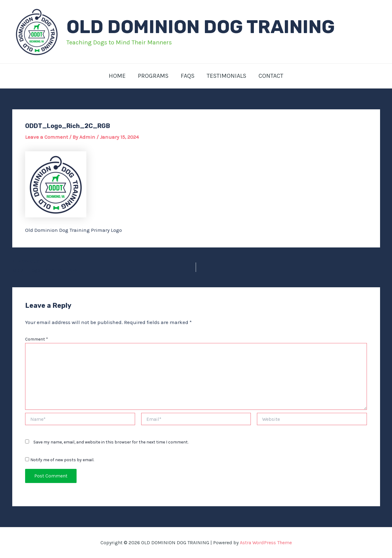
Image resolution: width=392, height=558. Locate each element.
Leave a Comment (47, 137)
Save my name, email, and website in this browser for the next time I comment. (111, 442)
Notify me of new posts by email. (62, 460)
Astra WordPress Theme (266, 543)
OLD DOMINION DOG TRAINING (201, 27)
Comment (37, 339)
